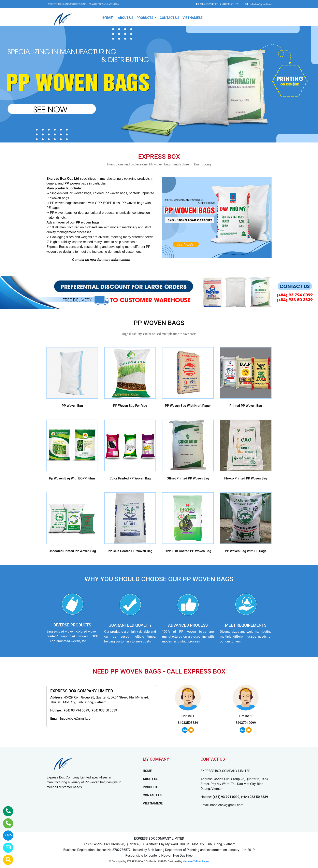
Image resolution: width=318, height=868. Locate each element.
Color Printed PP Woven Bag (130, 478)
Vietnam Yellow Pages (196, 861)
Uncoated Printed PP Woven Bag (72, 551)
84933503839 (188, 723)
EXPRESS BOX (159, 157)
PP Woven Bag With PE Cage (246, 551)
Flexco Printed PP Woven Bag (246, 478)
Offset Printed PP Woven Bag (188, 478)
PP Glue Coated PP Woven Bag (130, 551)
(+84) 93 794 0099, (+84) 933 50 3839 (90, 710)
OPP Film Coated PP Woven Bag (188, 551)
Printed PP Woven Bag (246, 406)
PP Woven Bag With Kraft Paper (188, 406)
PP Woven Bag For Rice (130, 406)
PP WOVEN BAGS (159, 323)
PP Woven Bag (72, 406)
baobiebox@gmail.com (77, 718)
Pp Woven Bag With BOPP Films (72, 478)
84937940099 (246, 723)
